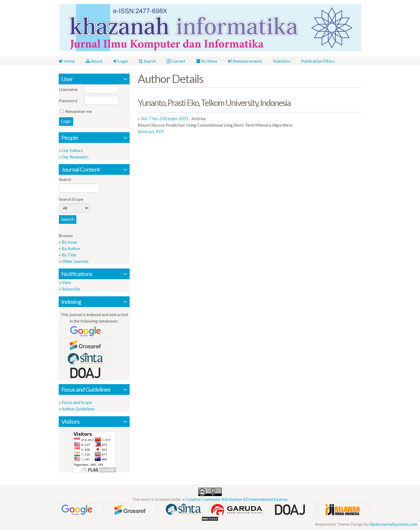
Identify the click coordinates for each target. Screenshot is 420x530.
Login (121, 61)
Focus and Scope (77, 402)
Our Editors (72, 150)
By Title (69, 255)
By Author (71, 248)
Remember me (78, 111)
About (94, 61)
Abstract (146, 131)
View (66, 282)
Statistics (282, 61)
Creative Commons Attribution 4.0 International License (236, 499)
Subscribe (71, 289)
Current (176, 61)
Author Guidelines (78, 409)
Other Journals (75, 261)
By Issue (69, 242)
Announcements (245, 61)
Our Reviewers (75, 157)
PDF (160, 131)
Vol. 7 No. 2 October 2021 (164, 118)
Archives (207, 61)
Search (147, 61)
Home (67, 61)
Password (68, 101)
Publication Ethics (318, 61)
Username (68, 89)
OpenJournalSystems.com (393, 524)
